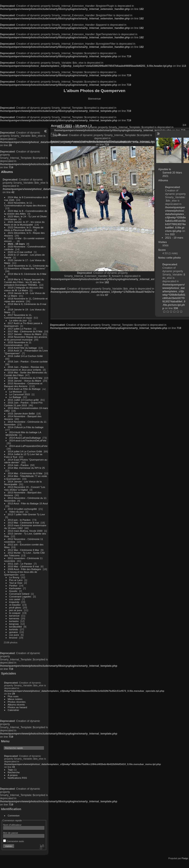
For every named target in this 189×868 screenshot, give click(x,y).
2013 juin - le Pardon (19, 520)
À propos (13, 775)
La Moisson (16, 392)
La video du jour (18, 320)
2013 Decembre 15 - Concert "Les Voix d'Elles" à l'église (25, 488)
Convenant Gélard (19, 594)
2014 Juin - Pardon (18, 465)
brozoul (13, 638)
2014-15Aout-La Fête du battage (26, 427)
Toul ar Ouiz (16, 583)
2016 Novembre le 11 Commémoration (18, 344)
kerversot (14, 616)
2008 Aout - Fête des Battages (24, 569)
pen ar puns (16, 610)
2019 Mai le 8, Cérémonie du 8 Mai (27, 274)
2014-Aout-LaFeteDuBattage (25, 438)
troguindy (14, 602)
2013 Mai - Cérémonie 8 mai (23, 523)
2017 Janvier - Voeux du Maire (25, 334)
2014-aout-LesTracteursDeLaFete (28, 440)
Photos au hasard (17, 707)
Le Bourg (14, 577)
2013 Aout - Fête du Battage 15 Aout (28, 503)
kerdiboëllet (16, 627)
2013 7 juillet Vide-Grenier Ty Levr (26, 514)
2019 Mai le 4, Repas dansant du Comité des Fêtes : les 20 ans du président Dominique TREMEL (24, 282)
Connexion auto (14, 841)
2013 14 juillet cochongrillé (23, 509)
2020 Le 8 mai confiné (20, 252)
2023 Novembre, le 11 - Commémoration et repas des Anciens (25, 204)
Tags (10, 770)
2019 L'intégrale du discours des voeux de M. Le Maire (24, 289)
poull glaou (15, 607)
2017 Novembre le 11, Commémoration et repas (18, 316)
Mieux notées (15, 699)
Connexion (14, 815)
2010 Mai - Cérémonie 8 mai (23, 566)
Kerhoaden (15, 588)
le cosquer (15, 613)
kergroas (14, 624)
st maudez (15, 605)
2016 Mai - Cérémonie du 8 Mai (25, 378)
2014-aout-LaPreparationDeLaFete (28, 446)
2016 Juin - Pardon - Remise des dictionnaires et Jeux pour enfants (24, 368)
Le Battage (15, 397)
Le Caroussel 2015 (20, 394)
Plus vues (13, 696)
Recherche (14, 772)
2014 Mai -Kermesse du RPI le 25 (26, 468)
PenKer (13, 586)
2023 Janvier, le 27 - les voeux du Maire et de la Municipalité (24, 223)
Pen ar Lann (16, 580)
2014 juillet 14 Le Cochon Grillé (25, 451)
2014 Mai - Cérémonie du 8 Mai (25, 473)
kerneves (14, 618)
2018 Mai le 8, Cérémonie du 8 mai (27, 304)
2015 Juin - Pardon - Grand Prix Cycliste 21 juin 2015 (23, 404)
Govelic (13, 591)
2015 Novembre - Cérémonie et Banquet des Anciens (23, 385)
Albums (7, 172)
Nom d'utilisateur (12, 825)
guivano (14, 632)
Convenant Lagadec (20, 596)
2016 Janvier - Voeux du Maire (25, 381)
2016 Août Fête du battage (22, 348)
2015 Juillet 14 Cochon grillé (23, 400)
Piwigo (185, 858)
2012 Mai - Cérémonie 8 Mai (23, 550)
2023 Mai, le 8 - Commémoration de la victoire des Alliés (26, 212)
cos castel (15, 599)
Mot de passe (11, 833)
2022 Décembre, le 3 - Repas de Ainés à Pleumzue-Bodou (24, 229)
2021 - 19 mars (16, 244)
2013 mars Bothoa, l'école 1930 (25, 531)
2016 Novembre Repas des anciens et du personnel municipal (26, 338)
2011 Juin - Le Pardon (20, 564)
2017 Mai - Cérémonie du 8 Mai (25, 331)
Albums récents (16, 704)
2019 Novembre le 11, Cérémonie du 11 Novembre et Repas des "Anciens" (26, 267)
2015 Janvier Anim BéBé (21, 413)
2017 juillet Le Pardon (20, 329)
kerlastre (14, 621)
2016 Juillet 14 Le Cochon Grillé (25, 356)
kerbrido (14, 629)
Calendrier (13, 710)
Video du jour (17, 512)
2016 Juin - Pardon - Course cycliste (28, 361)
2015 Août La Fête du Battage (24, 389)
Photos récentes (17, 702)
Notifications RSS (17, 778)
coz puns (14, 635)
